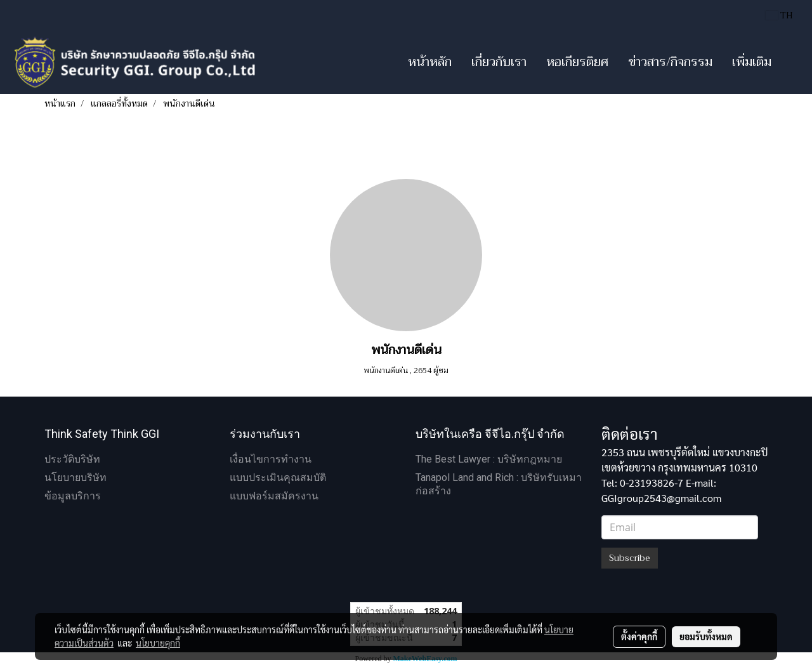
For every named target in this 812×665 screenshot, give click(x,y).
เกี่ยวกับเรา (499, 62)
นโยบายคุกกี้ (158, 643)
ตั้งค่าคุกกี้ (639, 636)
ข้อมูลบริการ (73, 496)
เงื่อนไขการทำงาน (271, 459)
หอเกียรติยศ (577, 62)
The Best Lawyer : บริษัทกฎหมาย (489, 459)
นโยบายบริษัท (75, 477)
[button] (792, 62)
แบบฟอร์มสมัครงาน (274, 496)
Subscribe (630, 558)
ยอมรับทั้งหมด (706, 636)
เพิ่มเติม (752, 62)
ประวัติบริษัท (72, 459)
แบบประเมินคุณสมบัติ (278, 477)
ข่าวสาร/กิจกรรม (670, 62)
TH (779, 15)
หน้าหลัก (430, 62)
